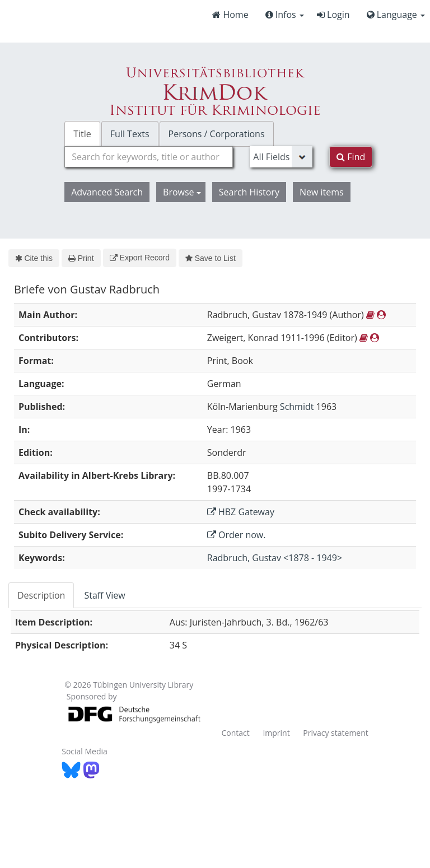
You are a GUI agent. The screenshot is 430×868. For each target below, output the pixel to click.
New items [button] (322, 192)
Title (82, 134)
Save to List (211, 258)
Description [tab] (41, 595)
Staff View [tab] (104, 595)
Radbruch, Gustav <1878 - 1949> (275, 558)
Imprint (276, 733)
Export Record (140, 258)
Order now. (237, 535)
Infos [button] (285, 15)
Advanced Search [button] (107, 192)
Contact (235, 733)
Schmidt (297, 407)
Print (81, 258)
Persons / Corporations (217, 134)
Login (333, 15)
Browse (182, 192)
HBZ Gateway (241, 512)
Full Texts (130, 134)
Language (396, 15)
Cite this (34, 258)
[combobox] (149, 157)
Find (351, 157)
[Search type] (281, 157)
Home (230, 15)
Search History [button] (249, 192)
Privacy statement (336, 733)
